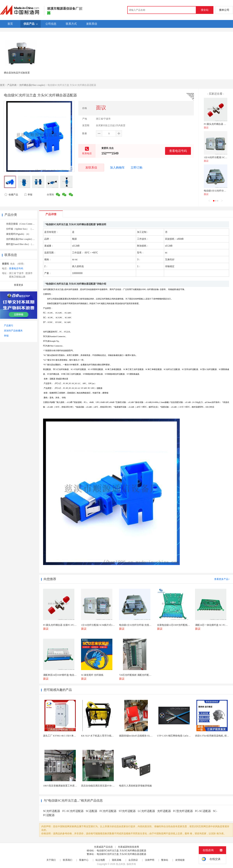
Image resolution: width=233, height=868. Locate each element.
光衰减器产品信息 (103, 847)
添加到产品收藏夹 (13, 331)
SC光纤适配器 (52, 811)
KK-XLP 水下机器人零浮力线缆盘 (99, 736)
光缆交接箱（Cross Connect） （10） (25, 224)
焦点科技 (121, 864)
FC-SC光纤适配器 (73, 811)
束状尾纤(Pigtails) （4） (18, 234)
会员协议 (133, 860)
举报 (28, 195)
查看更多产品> (222, 579)
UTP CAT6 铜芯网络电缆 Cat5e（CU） (177, 736)
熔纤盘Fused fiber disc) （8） (21, 244)
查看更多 (19, 285)
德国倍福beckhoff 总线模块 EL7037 (137, 736)
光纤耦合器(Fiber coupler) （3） (22, 239)
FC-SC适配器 (203, 811)
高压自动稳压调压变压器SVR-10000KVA (102, 786)
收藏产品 (11, 195)
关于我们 (51, 860)
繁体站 (165, 860)
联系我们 (68, 860)
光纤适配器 (164, 811)
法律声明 (150, 860)
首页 (2, 85)
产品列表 (12, 85)
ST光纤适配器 (127, 811)
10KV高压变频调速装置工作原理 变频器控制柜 (67, 786)
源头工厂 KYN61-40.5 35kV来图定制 (62, 736)
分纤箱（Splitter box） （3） (21, 229)
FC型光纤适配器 (183, 811)
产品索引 (9, 326)
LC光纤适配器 (146, 811)
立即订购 (136, 168)
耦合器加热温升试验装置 (17, 73)
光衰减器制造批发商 (128, 847)
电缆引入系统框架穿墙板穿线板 (135, 786)
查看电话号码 (178, 151)
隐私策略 (117, 860)
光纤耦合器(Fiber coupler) (32, 85)
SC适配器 (92, 811)
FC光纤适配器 (108, 811)
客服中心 (84, 860)
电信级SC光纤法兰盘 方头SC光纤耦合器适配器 (121, 851)
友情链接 (180, 860)
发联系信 (91, 167)
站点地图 (100, 860)
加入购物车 (117, 168)
